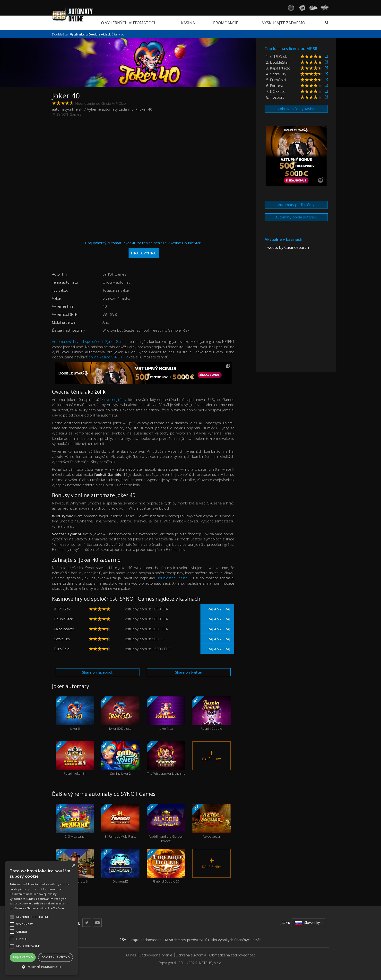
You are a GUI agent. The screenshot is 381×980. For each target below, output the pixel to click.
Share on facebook (98, 672)
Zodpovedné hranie (156, 955)
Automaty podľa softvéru (296, 217)
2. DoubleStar (277, 62)
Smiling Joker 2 (121, 759)
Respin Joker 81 (75, 759)
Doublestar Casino (172, 578)
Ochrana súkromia (191, 955)
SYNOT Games (69, 114)
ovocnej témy (115, 399)
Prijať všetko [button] (23, 957)
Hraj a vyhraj (217, 609)
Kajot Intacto (64, 629)
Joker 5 (75, 714)
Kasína (188, 23)
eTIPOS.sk (62, 609)
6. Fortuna (275, 86)
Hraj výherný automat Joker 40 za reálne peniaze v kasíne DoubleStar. (143, 249)
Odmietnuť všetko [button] (56, 957)
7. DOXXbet (276, 91)
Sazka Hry (62, 639)
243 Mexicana (75, 821)
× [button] (74, 865)
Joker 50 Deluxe (121, 714)
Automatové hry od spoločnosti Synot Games (90, 341)
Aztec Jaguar (212, 821)
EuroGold (62, 649)
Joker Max (166, 714)
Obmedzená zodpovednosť (232, 955)
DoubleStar (63, 619)
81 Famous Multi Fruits (121, 821)
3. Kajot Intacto (278, 68)
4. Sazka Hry (276, 74)
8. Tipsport (275, 97)
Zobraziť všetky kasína (296, 109)
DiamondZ (121, 866)
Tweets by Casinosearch (287, 247)
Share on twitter (189, 672)
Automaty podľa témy (296, 205)
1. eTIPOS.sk (276, 56)
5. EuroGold (276, 80)
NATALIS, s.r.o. (211, 963)
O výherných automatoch (129, 23)
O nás (131, 955)
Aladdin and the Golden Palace (166, 824)
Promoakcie (226, 23)
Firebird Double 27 (166, 866)
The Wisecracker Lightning (166, 759)
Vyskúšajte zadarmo (284, 23)
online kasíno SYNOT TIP (108, 357)
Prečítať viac (56, 908)
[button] (41, 967)
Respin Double (212, 714)
